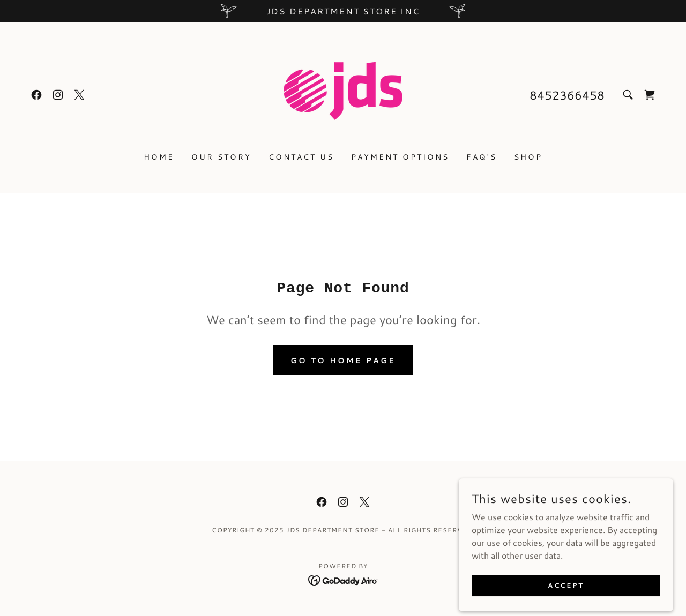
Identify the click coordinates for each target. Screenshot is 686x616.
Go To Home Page (343, 360)
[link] (36, 95)
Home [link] (159, 157)
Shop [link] (528, 157)
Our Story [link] (221, 157)
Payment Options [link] (400, 157)
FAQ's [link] (482, 157)
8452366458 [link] (567, 95)
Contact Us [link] (301, 157)
